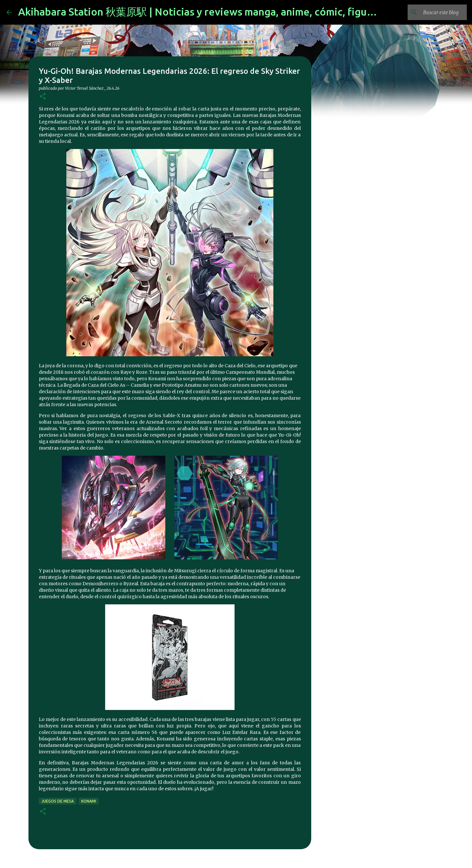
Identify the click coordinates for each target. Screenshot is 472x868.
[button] (43, 97)
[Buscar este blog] (433, 12)
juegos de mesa (58, 801)
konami (89, 801)
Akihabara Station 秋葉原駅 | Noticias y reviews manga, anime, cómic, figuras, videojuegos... (236, 12)
